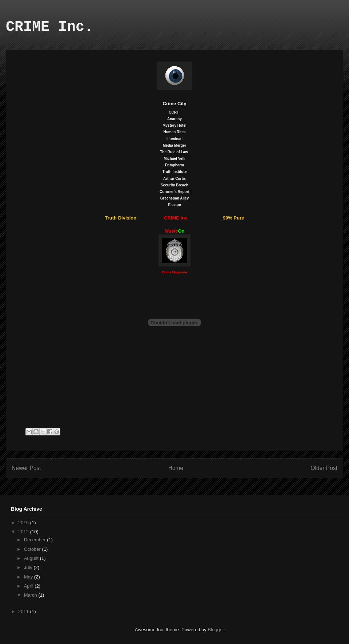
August (32, 558)
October (33, 549)
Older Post (324, 468)
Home (176, 468)
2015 (24, 523)
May (29, 577)
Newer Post (26, 468)
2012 (24, 532)
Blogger (216, 630)
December (36, 540)
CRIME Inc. (49, 27)
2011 (24, 611)
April (29, 586)
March (31, 595)
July (29, 567)
